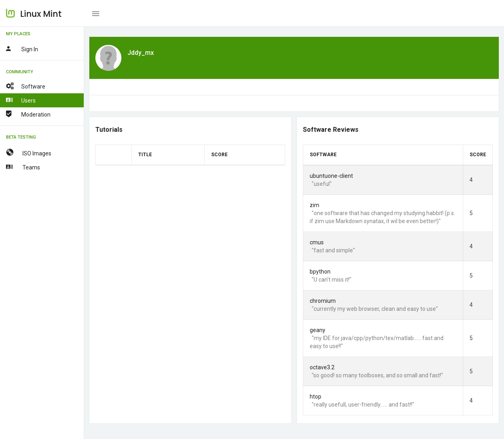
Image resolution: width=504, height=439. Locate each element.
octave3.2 (322, 367)
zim (314, 205)
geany (318, 330)
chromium (323, 301)
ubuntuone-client (331, 176)
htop (316, 397)
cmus (317, 242)
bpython (320, 272)
